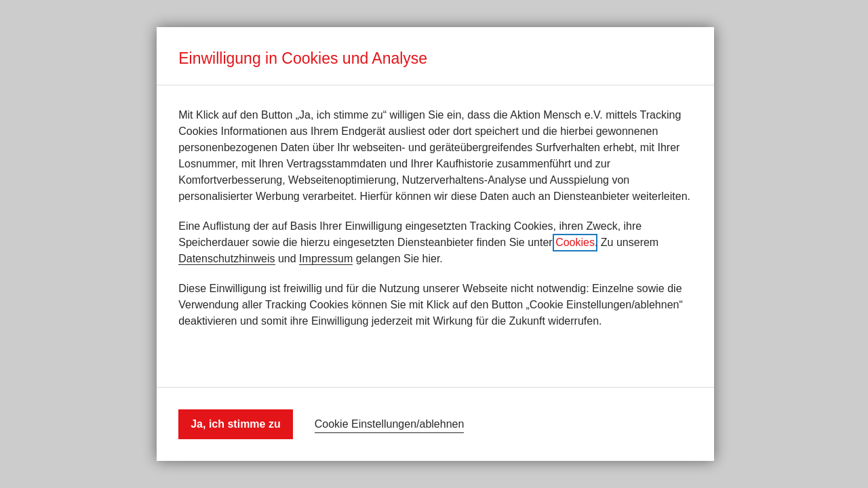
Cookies (575, 242)
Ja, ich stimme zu (236, 424)
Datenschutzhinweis (226, 259)
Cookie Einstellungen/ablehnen (390, 424)
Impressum (326, 259)
